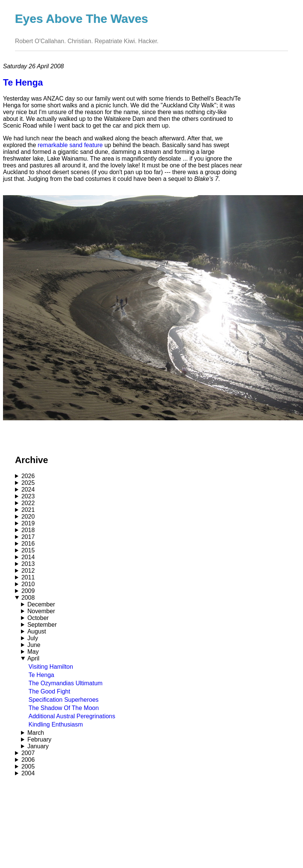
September (42, 625)
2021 (28, 510)
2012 (28, 571)
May (33, 652)
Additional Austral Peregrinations (72, 716)
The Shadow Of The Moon (64, 708)
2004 (28, 773)
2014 (28, 557)
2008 (28, 598)
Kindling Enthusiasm (56, 724)
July (33, 638)
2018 (28, 530)
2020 (28, 517)
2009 (28, 591)
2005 (28, 766)
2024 (28, 490)
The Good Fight (49, 691)
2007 (28, 753)
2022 (28, 503)
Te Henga (41, 675)
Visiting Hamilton (51, 667)
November (41, 611)
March (36, 733)
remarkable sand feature (70, 145)
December (41, 604)
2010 (28, 584)
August (37, 631)
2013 (28, 564)
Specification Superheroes (64, 700)
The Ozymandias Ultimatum (65, 683)
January (38, 746)
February (39, 739)
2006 (28, 760)
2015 (28, 550)
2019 (28, 523)
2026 (28, 476)
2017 (28, 537)
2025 (28, 483)
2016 (28, 544)
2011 (28, 577)
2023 (28, 496)
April (33, 658)
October (38, 618)
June (34, 645)
